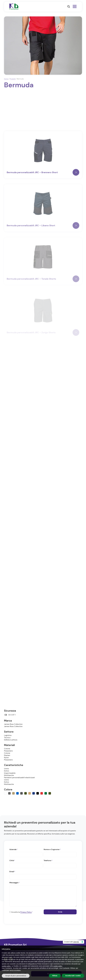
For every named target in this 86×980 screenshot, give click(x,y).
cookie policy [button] (6, 966)
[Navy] (34, 793)
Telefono (48, 861)
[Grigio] (9, 793)
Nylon (6, 758)
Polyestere (8, 751)
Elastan (7, 755)
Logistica (8, 735)
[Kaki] (30, 793)
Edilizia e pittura (11, 740)
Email (12, 872)
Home (6, 79)
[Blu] (17, 793)
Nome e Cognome (52, 850)
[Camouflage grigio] (21, 793)
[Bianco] (5, 793)
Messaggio (15, 883)
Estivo (6, 771)
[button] (69, 7)
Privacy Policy (26, 912)
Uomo (6, 769)
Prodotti (13, 79)
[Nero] (38, 793)
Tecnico (7, 738)
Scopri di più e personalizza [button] (16, 976)
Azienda (13, 850)
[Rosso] (42, 793)
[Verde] (46, 793)
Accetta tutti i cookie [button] (73, 976)
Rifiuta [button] (55, 976)
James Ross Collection (13, 724)
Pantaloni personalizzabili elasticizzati (19, 778)
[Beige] (13, 793)
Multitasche (9, 775)
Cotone (7, 749)
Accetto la (22, 912)
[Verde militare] (50, 793)
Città (12, 861)
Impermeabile (10, 773)
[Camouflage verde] (26, 793)
